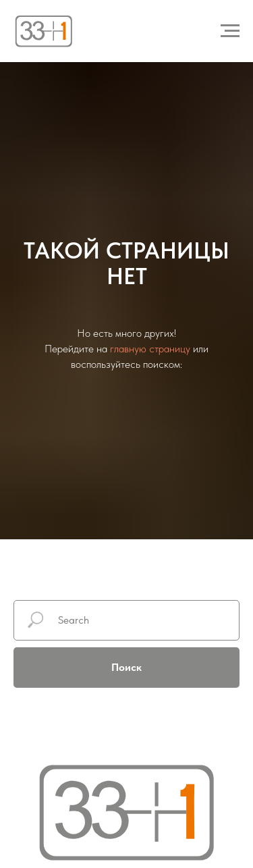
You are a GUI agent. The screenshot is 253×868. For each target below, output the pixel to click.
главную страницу (150, 349)
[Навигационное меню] (230, 31)
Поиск (126, 667)
